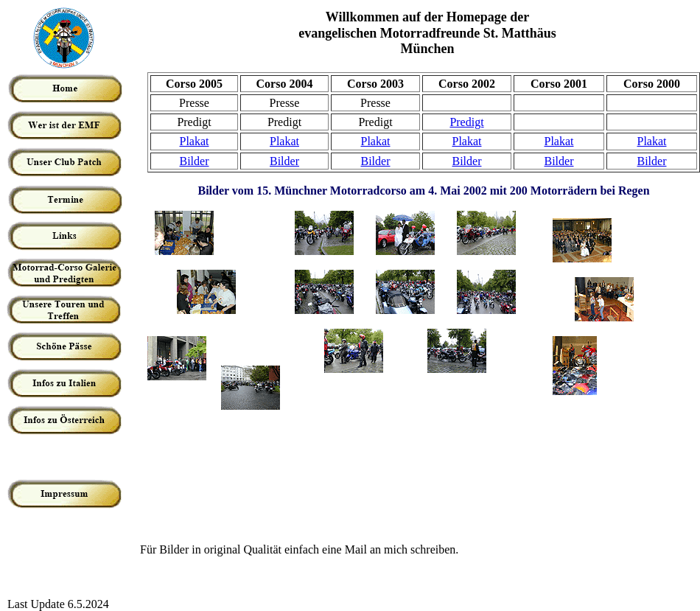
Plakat (195, 141)
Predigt (466, 122)
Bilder (195, 161)
